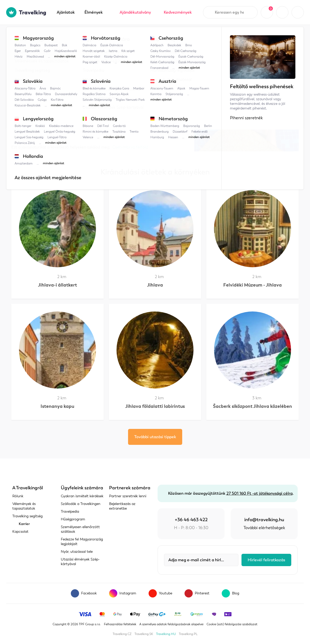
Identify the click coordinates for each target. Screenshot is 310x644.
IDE (143, 111)
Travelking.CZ (122, 634)
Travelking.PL (188, 634)
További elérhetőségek (264, 528)
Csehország (67, 35)
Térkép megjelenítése (32, 129)
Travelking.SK (144, 634)
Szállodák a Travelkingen (81, 504)
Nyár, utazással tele (77, 552)
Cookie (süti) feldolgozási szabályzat (232, 624)
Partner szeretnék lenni (128, 496)
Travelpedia (37, 35)
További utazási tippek (155, 437)
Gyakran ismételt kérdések (82, 496)
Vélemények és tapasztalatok (24, 506)
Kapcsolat (20, 532)
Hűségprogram (73, 519)
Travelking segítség (27, 516)
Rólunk (18, 496)
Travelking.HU (166, 634)
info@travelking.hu (264, 520)
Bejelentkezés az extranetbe (122, 506)
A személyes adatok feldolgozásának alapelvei (171, 624)
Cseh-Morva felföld (103, 35)
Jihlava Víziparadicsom (148, 35)
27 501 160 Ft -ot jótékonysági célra (259, 493)
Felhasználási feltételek (120, 624)
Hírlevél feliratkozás (266, 560)
